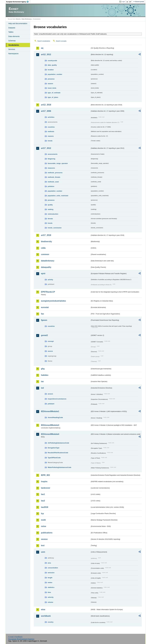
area (49, 563)
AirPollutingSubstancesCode (58, 443)
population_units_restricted (58, 196)
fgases (44, 320)
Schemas (12, 41)
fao (43, 314)
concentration (53, 568)
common (45, 254)
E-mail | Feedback (15, 637)
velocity (51, 597)
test (43, 545)
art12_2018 (46, 105)
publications (47, 533)
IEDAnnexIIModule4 (50, 434)
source (50, 351)
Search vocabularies (44, 41)
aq (42, 48)
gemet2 (44, 335)
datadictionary (48, 261)
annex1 (50, 394)
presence (51, 79)
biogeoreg (52, 159)
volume (50, 602)
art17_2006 (46, 111)
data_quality (52, 65)
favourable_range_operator (58, 163)
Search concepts (61, 41)
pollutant (51, 404)
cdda (43, 248)
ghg (43, 369)
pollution (51, 186)
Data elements (14, 36)
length (50, 578)
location (51, 70)
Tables (11, 32)
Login (123, 2)
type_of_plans (53, 97)
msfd (43, 520)
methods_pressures (55, 173)
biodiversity (47, 241)
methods (51, 131)
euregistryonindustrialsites (54, 301)
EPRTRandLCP (48, 292)
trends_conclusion (55, 228)
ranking (51, 209)
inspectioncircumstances (57, 399)
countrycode (52, 61)
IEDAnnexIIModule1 (50, 411)
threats (50, 219)
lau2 (43, 501)
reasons (51, 136)
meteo (50, 582)
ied (42, 388)
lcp (42, 513)
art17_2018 (46, 235)
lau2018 (45, 507)
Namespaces (13, 54)
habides (45, 375)
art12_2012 (46, 54)
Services (12, 49)
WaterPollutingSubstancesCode (60, 467)
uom (43, 552)
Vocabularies (14, 45)
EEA (18, 2)
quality (50, 205)
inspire (44, 481)
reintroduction (53, 214)
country (51, 622)
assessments (53, 154)
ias (42, 381)
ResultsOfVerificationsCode (58, 453)
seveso (44, 539)
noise (44, 526)
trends (50, 141)
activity (50, 280)
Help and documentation (18, 23)
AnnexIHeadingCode (55, 417)
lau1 (43, 494)
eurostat (45, 307)
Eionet (18, 19)
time (49, 592)
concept (51, 341)
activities (51, 117)
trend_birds (52, 88)
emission (51, 573)
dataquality (46, 267)
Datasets (12, 28)
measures (51, 168)
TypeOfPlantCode (54, 458)
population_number (55, 74)
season (50, 84)
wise (43, 609)
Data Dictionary (26, 19)
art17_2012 (46, 148)
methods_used (53, 182)
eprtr (43, 274)
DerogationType (54, 448)
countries (51, 127)
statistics (51, 587)
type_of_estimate (54, 93)
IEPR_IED (45, 475)
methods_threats (54, 177)
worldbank (46, 616)
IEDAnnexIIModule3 (50, 425)
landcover (46, 488)
